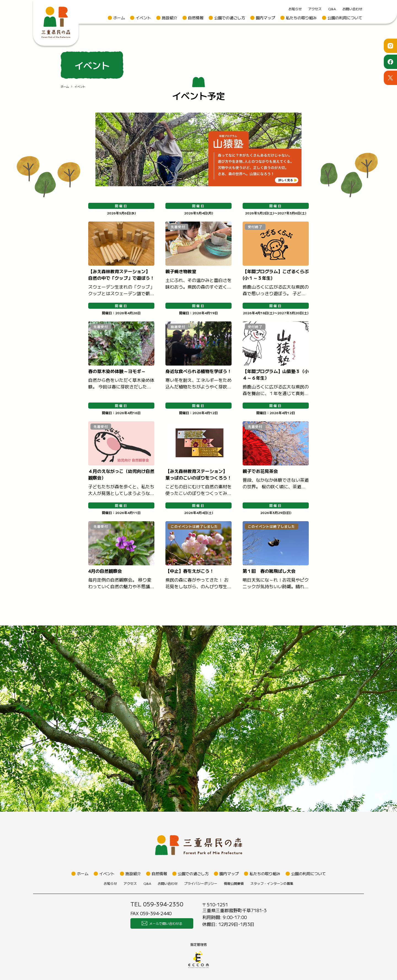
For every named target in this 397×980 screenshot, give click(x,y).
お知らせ (295, 9)
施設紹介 (170, 18)
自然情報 (196, 18)
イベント (143, 18)
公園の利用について (345, 18)
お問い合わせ (352, 9)
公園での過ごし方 (230, 18)
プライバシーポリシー (201, 883)
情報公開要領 (234, 883)
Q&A (332, 9)
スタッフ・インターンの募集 (272, 883)
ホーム (119, 18)
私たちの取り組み (301, 18)
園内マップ (265, 18)
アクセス (315, 9)
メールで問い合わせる (162, 923)
